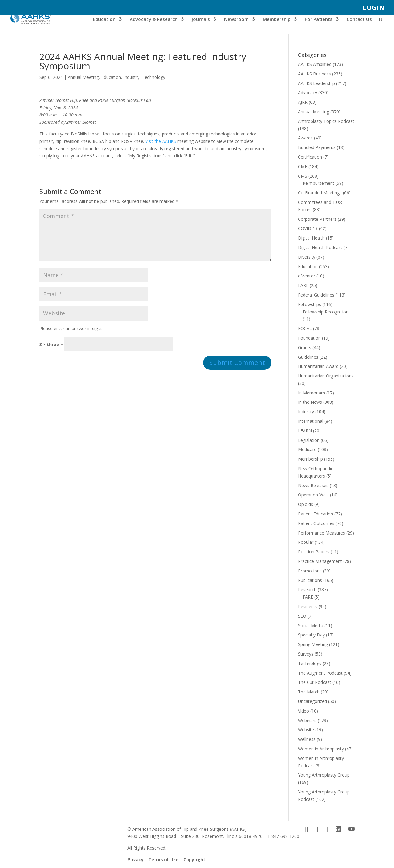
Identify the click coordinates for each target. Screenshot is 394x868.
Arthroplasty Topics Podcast (326, 121)
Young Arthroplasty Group (324, 775)
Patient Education (316, 514)
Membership (277, 20)
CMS (303, 176)
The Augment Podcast (320, 673)
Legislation (309, 440)
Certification (310, 157)
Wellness (307, 739)
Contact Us (359, 20)
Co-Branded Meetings (320, 193)
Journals (201, 20)
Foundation (309, 338)
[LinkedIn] (338, 829)
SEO (302, 616)
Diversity (307, 257)
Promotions (310, 571)
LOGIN (374, 8)
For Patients (319, 20)
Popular (306, 542)
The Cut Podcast (315, 682)
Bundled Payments (317, 147)
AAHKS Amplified (315, 64)
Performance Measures (322, 533)
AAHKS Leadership (316, 83)
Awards (305, 138)
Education (104, 20)
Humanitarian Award (318, 366)
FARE (303, 285)
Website (306, 730)
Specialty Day (311, 635)
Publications (310, 580)
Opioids (306, 504)
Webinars (307, 720)
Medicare (307, 449)
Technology (154, 77)
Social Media (311, 626)
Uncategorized (312, 701)
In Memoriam (312, 393)
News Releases (313, 485)
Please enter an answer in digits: (71, 328)
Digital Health (311, 238)
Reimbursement (318, 183)
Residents (308, 606)
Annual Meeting (83, 77)
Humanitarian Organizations (326, 376)
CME (303, 166)
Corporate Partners (317, 219)
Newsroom (236, 20)
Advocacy (308, 93)
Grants (305, 347)
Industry (131, 77)
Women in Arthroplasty (321, 749)
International (311, 421)
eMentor (307, 276)
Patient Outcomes (316, 523)
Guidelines (308, 357)
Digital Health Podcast (320, 247)
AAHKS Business (314, 74)
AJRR (303, 102)
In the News (310, 402)
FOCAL (305, 328)
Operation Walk (313, 495)
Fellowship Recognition (326, 312)
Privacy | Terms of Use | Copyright (166, 860)
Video (304, 711)
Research (307, 589)
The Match (309, 692)
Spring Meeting (313, 644)
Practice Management (320, 561)
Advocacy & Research (154, 20)
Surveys (306, 654)
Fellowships (310, 304)
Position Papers (314, 552)
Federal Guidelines (316, 295)
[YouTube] (352, 829)
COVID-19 (308, 228)
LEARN (305, 431)
